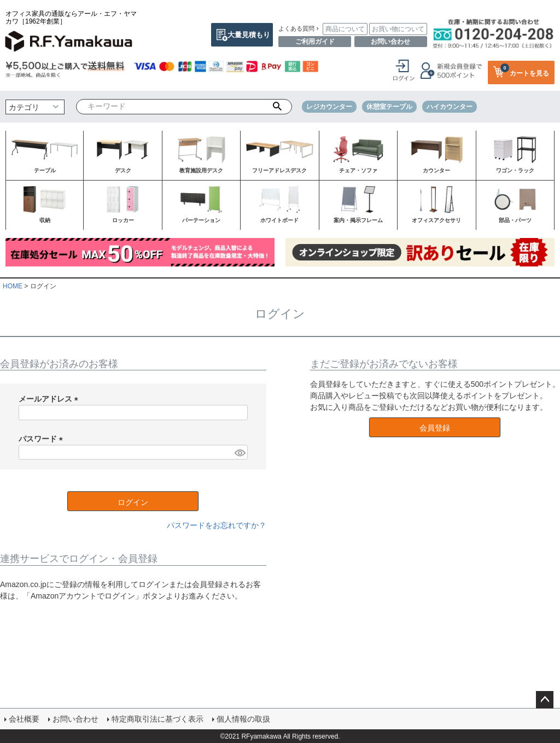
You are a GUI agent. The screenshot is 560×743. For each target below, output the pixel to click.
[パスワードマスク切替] (240, 452)
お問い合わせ (390, 42)
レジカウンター (329, 107)
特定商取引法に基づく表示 (157, 718)
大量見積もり (249, 35)
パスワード (43, 439)
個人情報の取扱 (243, 718)
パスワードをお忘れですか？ (217, 525)
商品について (345, 29)
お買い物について (398, 29)
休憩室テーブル (389, 107)
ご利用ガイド (315, 42)
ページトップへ (545, 700)
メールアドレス (50, 399)
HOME (13, 286)
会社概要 (24, 718)
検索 (277, 107)
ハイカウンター (450, 107)
